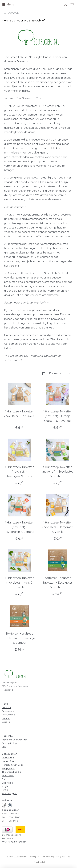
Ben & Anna (8, 776)
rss (39, 857)
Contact (6, 718)
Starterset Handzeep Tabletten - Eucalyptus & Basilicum (58, 583)
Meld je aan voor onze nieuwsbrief (23, 20)
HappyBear (8, 768)
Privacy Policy (9, 743)
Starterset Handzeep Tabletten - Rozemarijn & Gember (20, 638)
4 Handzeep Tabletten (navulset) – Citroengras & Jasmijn (20, 472)
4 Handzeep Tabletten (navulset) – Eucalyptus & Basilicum (57, 472)
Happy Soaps (9, 761)
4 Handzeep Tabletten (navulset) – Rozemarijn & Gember (19, 527)
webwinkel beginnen (50, 857)
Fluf (4, 779)
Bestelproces (9, 711)
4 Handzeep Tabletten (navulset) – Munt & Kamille (19, 583)
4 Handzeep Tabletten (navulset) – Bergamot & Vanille (57, 527)
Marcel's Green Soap (13, 765)
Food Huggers (9, 793)
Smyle (5, 786)
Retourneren (8, 715)
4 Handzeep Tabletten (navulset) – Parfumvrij (20, 414)
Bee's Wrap (8, 758)
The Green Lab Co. (12, 772)
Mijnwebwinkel (39, 862)
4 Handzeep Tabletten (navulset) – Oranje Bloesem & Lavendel (58, 416)
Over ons (7, 707)
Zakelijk (6, 722)
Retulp (5, 790)
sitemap (33, 857)
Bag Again (7, 783)
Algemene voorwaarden (15, 740)
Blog (4, 747)
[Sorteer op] (56, 373)
